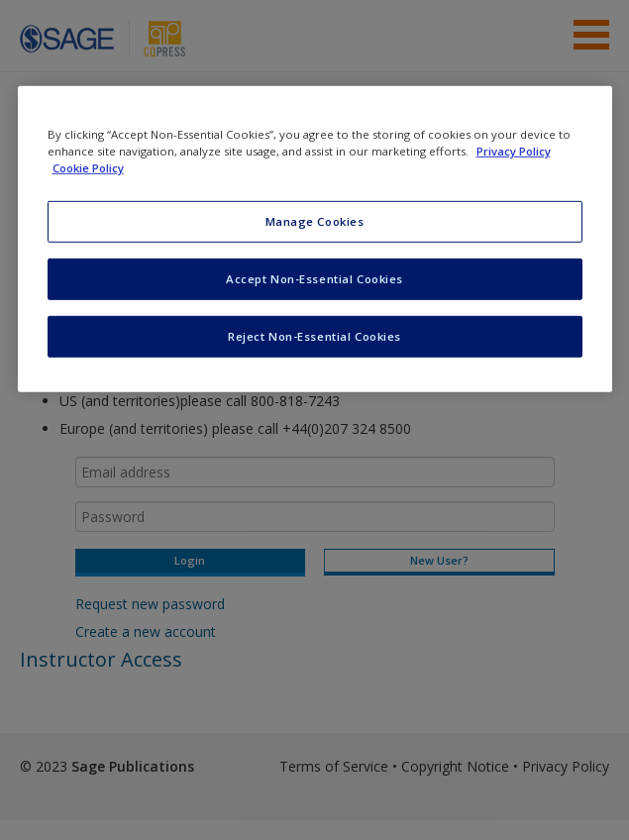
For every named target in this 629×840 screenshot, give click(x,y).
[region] (315, 239)
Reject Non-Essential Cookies (314, 336)
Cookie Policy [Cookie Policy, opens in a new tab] (88, 168)
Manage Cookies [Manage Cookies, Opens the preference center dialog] (315, 221)
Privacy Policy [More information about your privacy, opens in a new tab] (514, 151)
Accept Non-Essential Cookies (314, 279)
